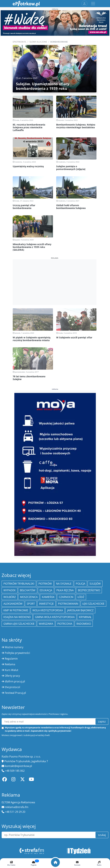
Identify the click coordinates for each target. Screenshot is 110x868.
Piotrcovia (65, 624)
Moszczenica (29, 597)
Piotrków (45, 584)
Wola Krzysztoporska (48, 610)
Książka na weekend (17, 617)
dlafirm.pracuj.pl (15, 681)
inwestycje (46, 604)
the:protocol (12, 687)
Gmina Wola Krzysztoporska (55, 617)
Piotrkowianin (68, 604)
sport (31, 604)
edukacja (46, 590)
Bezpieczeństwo (89, 590)
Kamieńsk (48, 597)
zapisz (102, 721)
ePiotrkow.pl (19, 42)
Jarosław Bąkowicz (80, 610)
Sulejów (95, 584)
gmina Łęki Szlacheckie (19, 624)
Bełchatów (28, 590)
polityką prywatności (60, 731)
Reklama (10, 664)
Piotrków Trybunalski (19, 584)
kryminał (85, 617)
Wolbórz (10, 597)
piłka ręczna (65, 590)
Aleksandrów (13, 604)
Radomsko (84, 624)
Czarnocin (66, 597)
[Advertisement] (55, 282)
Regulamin (11, 659)
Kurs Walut (11, 670)
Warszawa (46, 624)
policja (81, 584)
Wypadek (10, 590)
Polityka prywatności (17, 653)
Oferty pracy (12, 676)
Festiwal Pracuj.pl (15, 693)
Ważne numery (14, 647)
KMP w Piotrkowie (16, 610)
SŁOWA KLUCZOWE (38, 42)
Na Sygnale (64, 584)
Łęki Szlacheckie (93, 604)
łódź (81, 597)
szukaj (102, 835)
